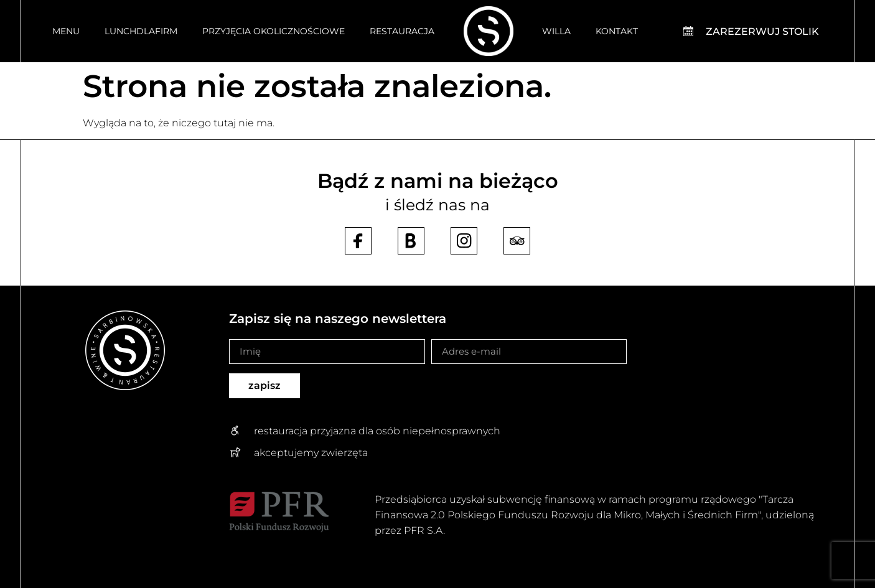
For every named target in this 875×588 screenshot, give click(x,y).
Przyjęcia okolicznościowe (274, 31)
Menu (66, 31)
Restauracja (402, 31)
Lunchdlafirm (141, 31)
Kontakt (617, 31)
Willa (556, 31)
